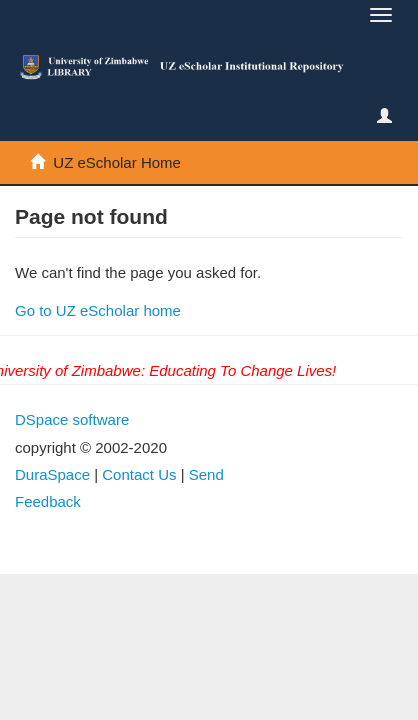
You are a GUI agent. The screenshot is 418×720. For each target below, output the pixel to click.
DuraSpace (52, 474)
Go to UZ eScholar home (98, 310)
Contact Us (139, 474)
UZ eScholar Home (117, 162)
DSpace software (72, 419)
